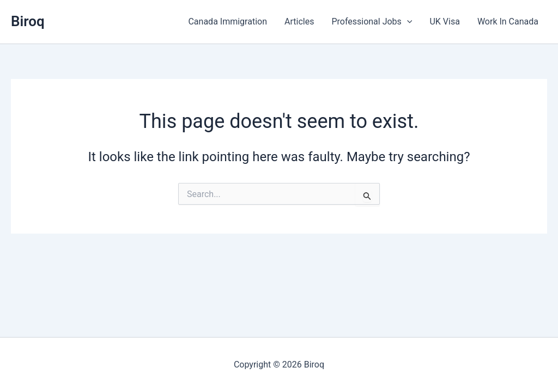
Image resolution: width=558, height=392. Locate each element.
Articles (299, 22)
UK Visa (444, 22)
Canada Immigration (228, 22)
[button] (407, 22)
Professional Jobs (372, 22)
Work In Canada (508, 22)
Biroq (28, 21)
